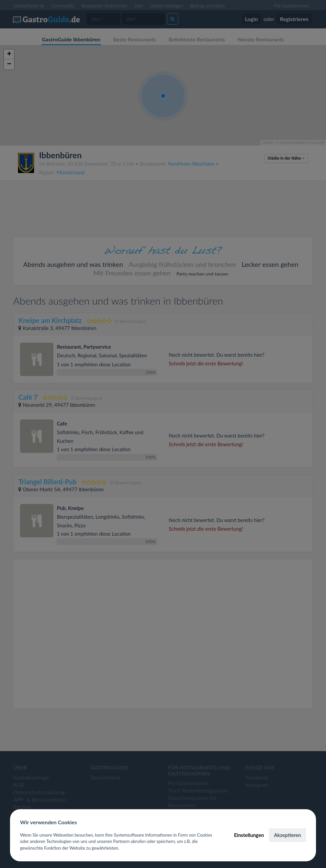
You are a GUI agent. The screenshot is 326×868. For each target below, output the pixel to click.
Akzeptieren (287, 835)
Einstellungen (249, 835)
